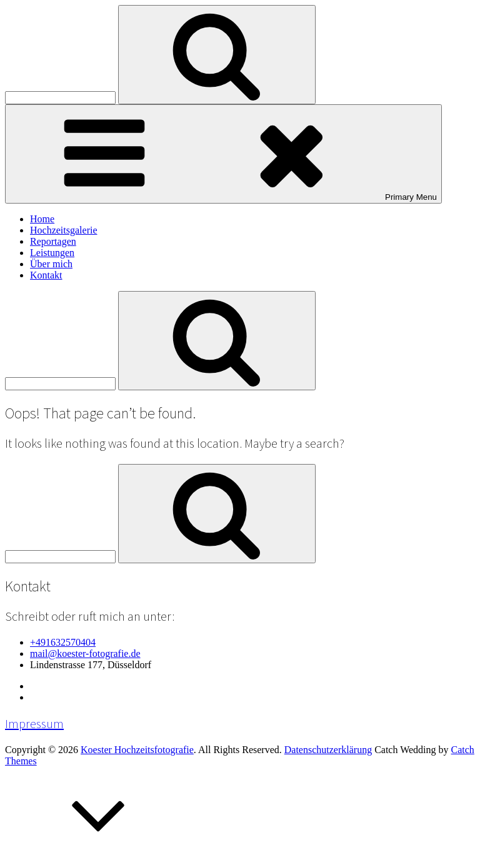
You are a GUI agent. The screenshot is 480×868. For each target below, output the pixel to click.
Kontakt (46, 275)
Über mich (51, 264)
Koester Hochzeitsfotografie (137, 750)
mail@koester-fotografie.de (85, 653)
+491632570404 (63, 642)
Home (42, 219)
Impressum (34, 724)
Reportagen (53, 241)
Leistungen (52, 253)
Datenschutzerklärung (328, 750)
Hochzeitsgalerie (64, 230)
